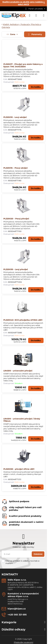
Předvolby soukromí (24, 642)
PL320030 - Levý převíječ (16, 269)
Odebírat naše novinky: (23, 547)
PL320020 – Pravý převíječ (16, 219)
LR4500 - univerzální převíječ (18, 371)
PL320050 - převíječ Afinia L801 (19, 469)
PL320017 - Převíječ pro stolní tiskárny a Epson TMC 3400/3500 (23, 65)
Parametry (35, 35)
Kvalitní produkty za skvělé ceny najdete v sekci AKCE (23, 3)
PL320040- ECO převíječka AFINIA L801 (23, 320)
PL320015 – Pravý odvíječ (16, 168)
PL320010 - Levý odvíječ (15, 117)
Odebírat (38, 554)
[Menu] (44, 15)
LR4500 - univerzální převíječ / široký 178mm (22, 420)
